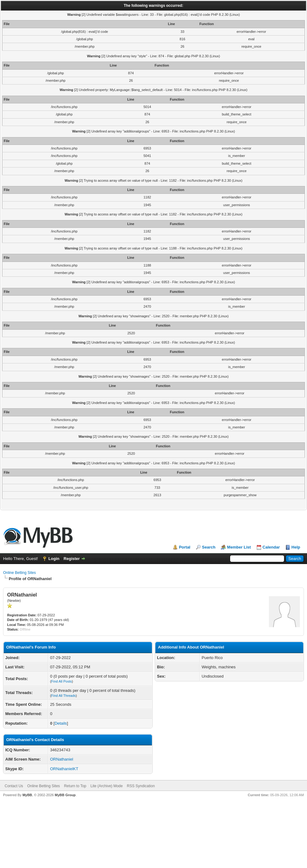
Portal (185, 547)
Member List (239, 547)
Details (61, 723)
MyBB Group (65, 795)
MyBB (27, 795)
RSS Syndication (141, 786)
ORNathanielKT (64, 769)
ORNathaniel (61, 759)
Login (54, 559)
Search (209, 547)
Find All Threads (63, 696)
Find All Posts (62, 681)
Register (72, 559)
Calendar (271, 547)
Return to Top (75, 786)
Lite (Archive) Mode (107, 786)
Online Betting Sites (19, 573)
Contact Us (14, 786)
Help (296, 547)
